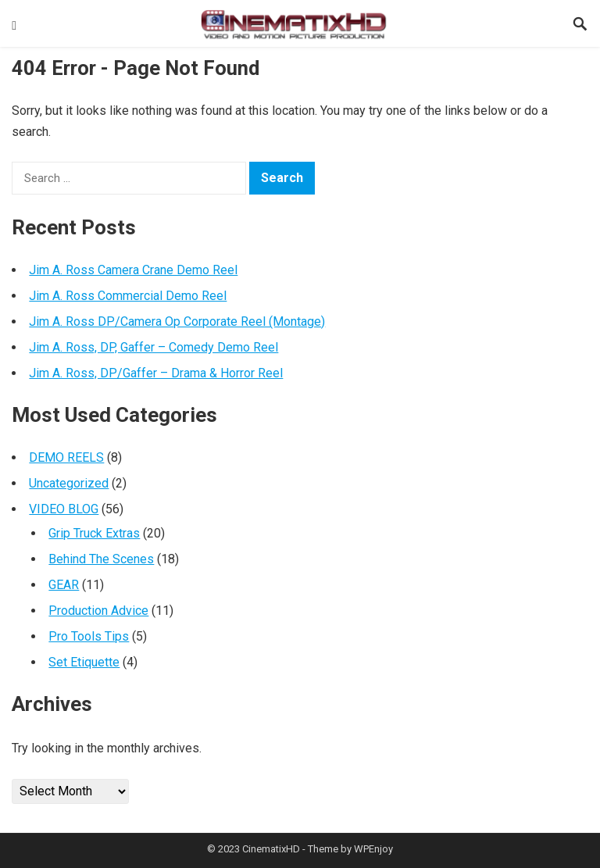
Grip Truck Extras (94, 533)
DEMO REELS (66, 457)
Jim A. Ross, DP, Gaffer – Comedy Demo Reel (154, 347)
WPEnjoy (373, 849)
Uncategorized (69, 483)
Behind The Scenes (101, 559)
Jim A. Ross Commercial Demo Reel (128, 296)
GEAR (64, 585)
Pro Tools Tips (89, 636)
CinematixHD (271, 849)
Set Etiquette (84, 662)
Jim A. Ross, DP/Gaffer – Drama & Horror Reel (156, 373)
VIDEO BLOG (64, 509)
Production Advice (98, 611)
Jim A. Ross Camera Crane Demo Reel (133, 270)
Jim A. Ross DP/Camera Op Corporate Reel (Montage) (177, 321)
